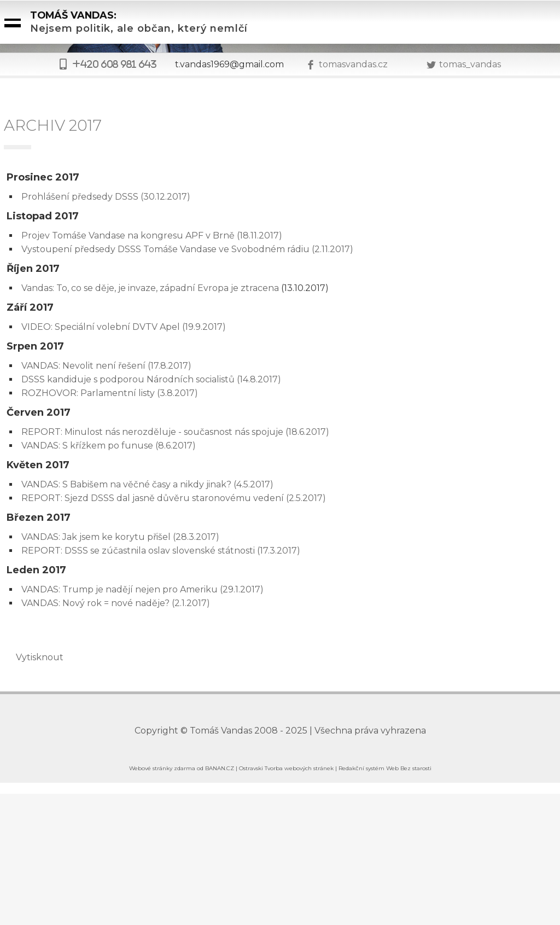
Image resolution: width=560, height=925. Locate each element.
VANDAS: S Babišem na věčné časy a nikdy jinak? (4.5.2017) (147, 484)
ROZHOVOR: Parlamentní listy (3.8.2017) (110, 393)
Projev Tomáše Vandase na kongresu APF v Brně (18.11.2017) (152, 235)
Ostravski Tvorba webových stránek (286, 768)
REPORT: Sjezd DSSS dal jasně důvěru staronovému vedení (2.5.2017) (174, 498)
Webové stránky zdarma (162, 768)
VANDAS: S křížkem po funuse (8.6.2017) (109, 446)
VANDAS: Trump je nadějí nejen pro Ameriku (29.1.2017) (142, 589)
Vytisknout (34, 657)
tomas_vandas (470, 64)
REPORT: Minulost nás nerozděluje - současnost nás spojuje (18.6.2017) (175, 432)
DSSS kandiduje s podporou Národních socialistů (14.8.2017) (151, 379)
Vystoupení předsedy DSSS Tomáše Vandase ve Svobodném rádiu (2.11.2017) (187, 249)
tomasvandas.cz (353, 64)
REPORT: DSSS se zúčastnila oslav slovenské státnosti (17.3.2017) (161, 551)
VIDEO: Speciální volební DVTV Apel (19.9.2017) (124, 327)
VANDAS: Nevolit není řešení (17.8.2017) (106, 366)
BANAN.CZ (220, 768)
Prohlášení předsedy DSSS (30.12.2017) (106, 197)
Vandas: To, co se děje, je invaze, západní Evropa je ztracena (150, 288)
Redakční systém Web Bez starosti (385, 768)
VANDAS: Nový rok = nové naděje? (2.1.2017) (116, 603)
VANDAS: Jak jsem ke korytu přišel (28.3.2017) (120, 537)
